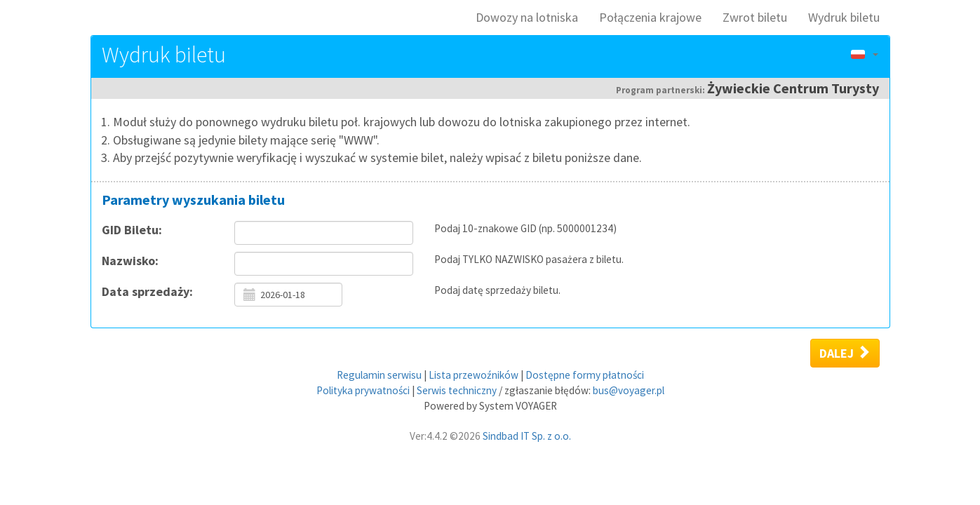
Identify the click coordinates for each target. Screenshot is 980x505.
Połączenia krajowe (650, 17)
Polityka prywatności (363, 390)
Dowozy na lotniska (527, 17)
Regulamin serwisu (379, 375)
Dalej (845, 353)
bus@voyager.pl (629, 390)
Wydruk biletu (844, 17)
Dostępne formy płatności (585, 375)
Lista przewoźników (474, 375)
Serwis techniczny (457, 390)
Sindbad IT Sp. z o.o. (527, 436)
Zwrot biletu (755, 17)
